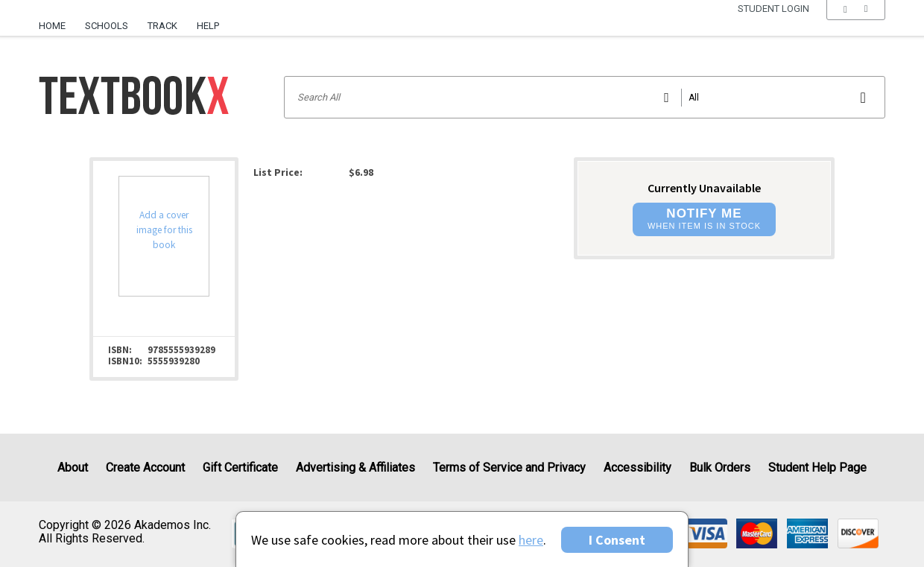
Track (162, 26)
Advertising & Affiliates (355, 468)
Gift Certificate (240, 468)
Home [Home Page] (52, 26)
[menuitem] (57, 20)
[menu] (856, 26)
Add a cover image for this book (164, 230)
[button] (856, 26)
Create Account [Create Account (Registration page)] (145, 468)
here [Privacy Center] (531, 540)
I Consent (617, 540)
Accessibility (637, 468)
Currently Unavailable (704, 188)
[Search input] (584, 97)
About (73, 468)
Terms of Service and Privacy (509, 468)
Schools (107, 26)
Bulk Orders (720, 468)
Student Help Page (817, 468)
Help (208, 26)
